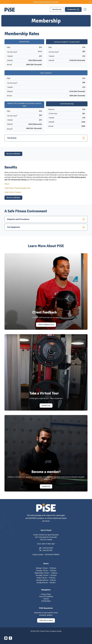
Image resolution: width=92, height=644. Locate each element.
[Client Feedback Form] (46, 325)
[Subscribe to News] (46, 622)
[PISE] (10, 9)
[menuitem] (57, 9)
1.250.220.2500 (47, 550)
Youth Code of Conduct (13, 192)
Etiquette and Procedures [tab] (18, 219)
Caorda (59, 633)
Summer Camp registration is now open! (46, 2)
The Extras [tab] (12, 138)
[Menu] (85, 9)
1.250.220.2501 (47, 552)
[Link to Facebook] (10, 640)
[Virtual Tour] (46, 406)
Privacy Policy (45, 633)
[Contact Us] (46, 487)
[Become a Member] (13, 154)
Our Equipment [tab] (14, 227)
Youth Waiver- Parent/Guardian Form (17, 188)
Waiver (7, 184)
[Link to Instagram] (6, 640)
